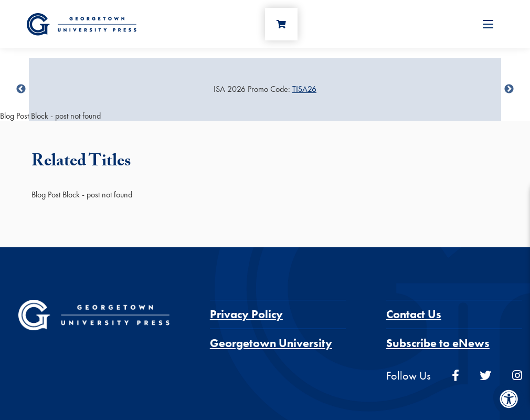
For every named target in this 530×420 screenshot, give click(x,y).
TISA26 (304, 89)
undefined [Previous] (21, 89)
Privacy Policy (246, 314)
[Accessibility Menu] (509, 399)
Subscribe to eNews (438, 343)
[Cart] (281, 24)
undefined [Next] (509, 89)
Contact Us (414, 314)
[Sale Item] (265, 89)
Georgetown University (271, 343)
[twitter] (485, 376)
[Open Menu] (488, 24)
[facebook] (455, 376)
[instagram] (517, 376)
